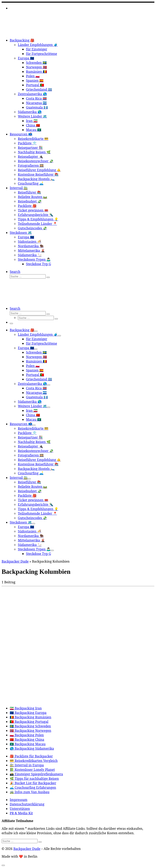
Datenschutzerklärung (27, 804)
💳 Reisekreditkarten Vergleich (34, 761)
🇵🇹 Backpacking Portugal (29, 722)
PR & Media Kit (21, 813)
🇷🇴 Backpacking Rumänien (30, 717)
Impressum (19, 800)
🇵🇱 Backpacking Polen (27, 735)
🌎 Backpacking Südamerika (32, 748)
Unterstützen (20, 809)
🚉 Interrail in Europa (27, 765)
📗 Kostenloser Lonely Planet (32, 770)
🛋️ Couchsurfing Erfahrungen (33, 787)
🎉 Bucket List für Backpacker (33, 783)
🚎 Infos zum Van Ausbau (30, 792)
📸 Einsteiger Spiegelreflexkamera (36, 774)
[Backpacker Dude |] (27, 33)
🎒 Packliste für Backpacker (31, 756)
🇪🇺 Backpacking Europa (28, 713)
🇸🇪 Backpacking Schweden (30, 726)
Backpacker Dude (15, 561)
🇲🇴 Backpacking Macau (28, 744)
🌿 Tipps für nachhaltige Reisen (34, 779)
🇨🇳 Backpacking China (27, 739)
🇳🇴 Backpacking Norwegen (30, 731)
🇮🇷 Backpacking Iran (26, 708)
